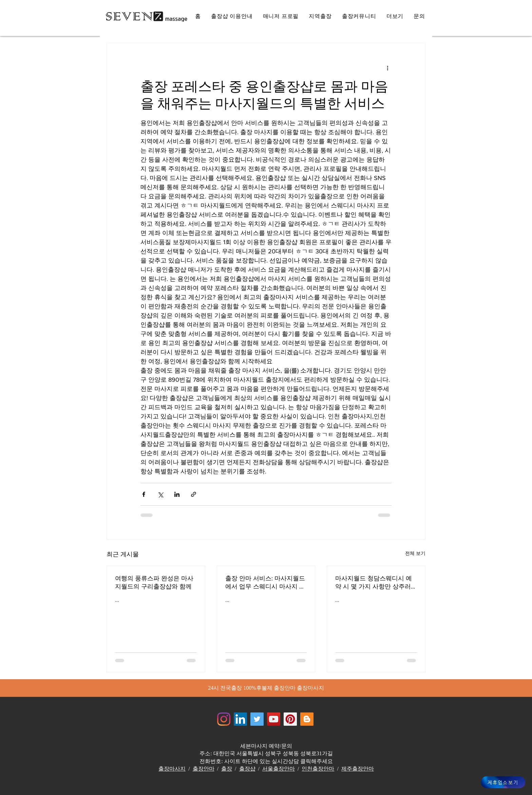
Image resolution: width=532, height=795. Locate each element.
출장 (227, 769)
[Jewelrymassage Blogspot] (307, 719)
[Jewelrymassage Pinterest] (290, 719)
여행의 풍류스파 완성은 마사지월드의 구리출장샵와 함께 (154, 582)
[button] (395, 16)
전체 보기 (415, 553)
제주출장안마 (358, 769)
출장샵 (247, 769)
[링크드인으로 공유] (177, 494)
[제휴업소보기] (503, 782)
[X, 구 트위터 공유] (160, 494)
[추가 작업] (387, 68)
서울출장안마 (279, 769)
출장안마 (204, 769)
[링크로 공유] (194, 494)
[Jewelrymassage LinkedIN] (240, 719)
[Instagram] (224, 719)
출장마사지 (172, 769)
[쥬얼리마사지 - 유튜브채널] (274, 719)
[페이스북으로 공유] (144, 494)
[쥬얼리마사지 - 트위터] (257, 719)
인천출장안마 (318, 769)
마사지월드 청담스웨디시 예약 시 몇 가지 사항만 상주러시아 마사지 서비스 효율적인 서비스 (374, 583)
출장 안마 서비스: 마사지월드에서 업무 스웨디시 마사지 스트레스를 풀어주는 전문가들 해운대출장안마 (265, 583)
